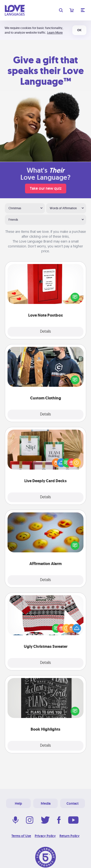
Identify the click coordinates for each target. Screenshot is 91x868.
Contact (73, 803)
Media (46, 803)
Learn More (55, 33)
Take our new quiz (46, 188)
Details (45, 332)
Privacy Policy (45, 836)
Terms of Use (21, 836)
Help (18, 803)
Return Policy (70, 836)
